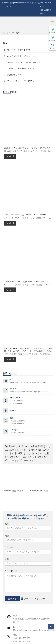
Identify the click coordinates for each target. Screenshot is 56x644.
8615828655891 (16, 404)
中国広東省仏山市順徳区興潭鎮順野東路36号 (28, 382)
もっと (10, 156)
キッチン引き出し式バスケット (22, 56)
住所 (15, 616)
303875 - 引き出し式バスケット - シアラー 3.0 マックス (27, 148)
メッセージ (11, 571)
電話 (7, 536)
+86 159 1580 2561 (17, 433)
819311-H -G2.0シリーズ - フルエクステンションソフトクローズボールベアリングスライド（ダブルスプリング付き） (28, 350)
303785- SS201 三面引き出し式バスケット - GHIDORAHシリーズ (41, 491)
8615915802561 (16, 401)
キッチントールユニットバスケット (24, 62)
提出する (12, 599)
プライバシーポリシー (34, 599)
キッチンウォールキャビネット (22, 81)
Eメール (10, 547)
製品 (18, 33)
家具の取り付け (14, 75)
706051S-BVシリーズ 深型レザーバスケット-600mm (26, 282)
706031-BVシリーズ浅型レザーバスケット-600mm (25, 215)
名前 (7, 524)
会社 (7, 559)
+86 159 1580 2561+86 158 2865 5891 (46, 8)
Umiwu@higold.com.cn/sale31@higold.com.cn (20, 4)
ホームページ (8, 33)
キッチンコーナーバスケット (21, 69)
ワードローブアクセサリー (20, 50)
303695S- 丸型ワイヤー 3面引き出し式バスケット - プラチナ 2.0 (15, 491)
